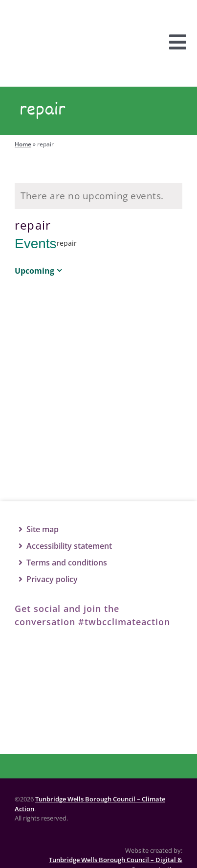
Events (36, 244)
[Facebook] (32, 651)
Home (23, 144)
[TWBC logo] (99, 692)
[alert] (98, 196)
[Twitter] (76, 651)
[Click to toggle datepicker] (40, 271)
